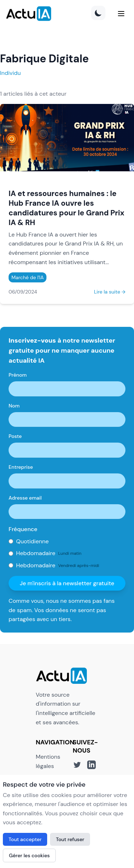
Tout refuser (70, 839)
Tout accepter (25, 839)
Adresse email (25, 498)
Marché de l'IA (28, 277)
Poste (15, 436)
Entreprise (21, 467)
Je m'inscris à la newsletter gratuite (67, 583)
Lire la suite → (110, 292)
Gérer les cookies (29, 855)
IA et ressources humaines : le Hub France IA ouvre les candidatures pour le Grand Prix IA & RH (66, 208)
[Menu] (121, 14)
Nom (14, 406)
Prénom (18, 375)
